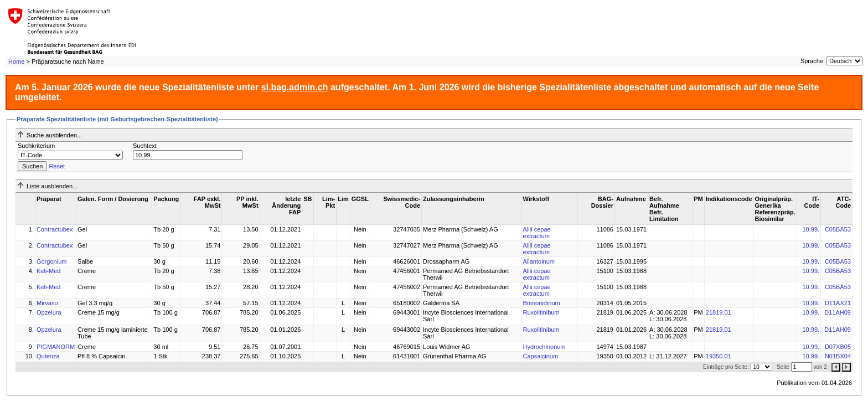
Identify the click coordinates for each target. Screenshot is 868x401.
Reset (57, 166)
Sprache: (813, 61)
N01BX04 (838, 356)
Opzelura (49, 312)
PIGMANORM (56, 347)
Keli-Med (48, 271)
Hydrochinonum (544, 347)
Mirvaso (47, 303)
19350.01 (719, 356)
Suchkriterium (36, 146)
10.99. (811, 229)
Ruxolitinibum (541, 312)
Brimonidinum (542, 303)
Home (16, 61)
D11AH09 (838, 312)
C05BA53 (838, 229)
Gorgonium (51, 261)
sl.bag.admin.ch (295, 87)
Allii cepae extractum (537, 233)
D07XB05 (838, 347)
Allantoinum (539, 261)
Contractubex (55, 229)
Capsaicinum (541, 356)
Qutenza (48, 356)
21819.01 (719, 312)
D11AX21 (838, 303)
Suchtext (145, 146)
